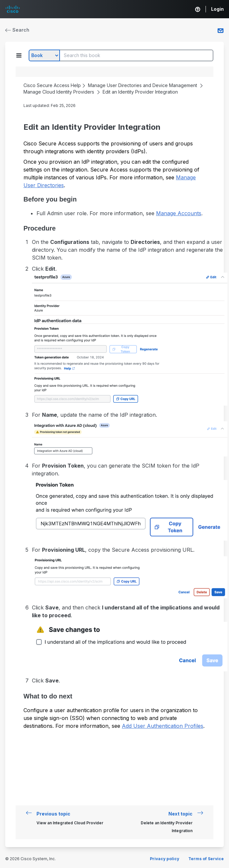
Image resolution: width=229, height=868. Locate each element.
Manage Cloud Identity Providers (59, 92)
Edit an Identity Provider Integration (140, 92)
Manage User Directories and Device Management (143, 85)
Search (17, 30)
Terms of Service (206, 859)
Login (217, 9)
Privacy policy (165, 859)
